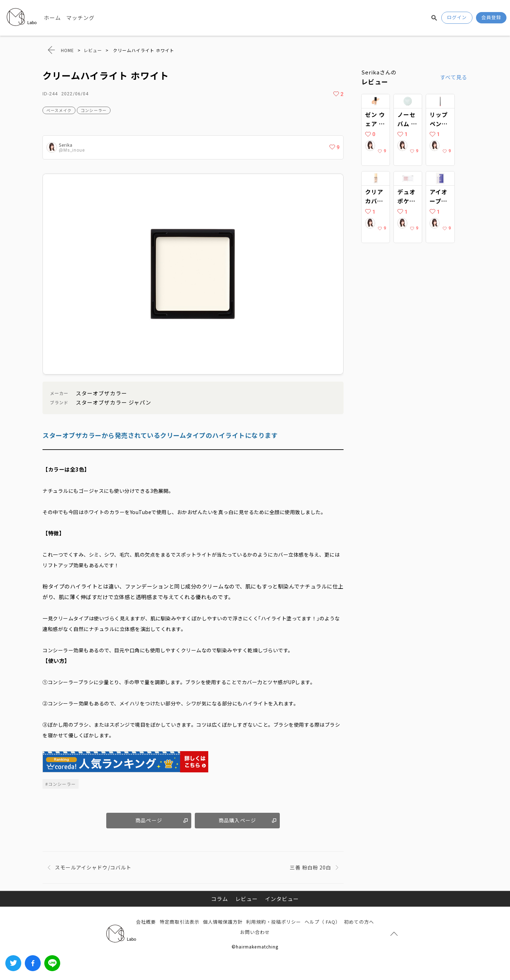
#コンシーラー (61, 784)
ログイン (457, 17)
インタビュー (282, 899)
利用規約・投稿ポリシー (274, 922)
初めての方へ (359, 922)
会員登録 (491, 17)
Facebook (33, 963)
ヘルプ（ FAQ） (322, 922)
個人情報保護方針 (223, 922)
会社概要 (146, 922)
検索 (434, 18)
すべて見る (454, 77)
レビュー (246, 899)
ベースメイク (59, 110)
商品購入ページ (237, 820)
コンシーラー (93, 110)
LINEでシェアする (52, 963)
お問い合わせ (255, 932)
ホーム (52, 18)
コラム (220, 899)
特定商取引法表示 (180, 922)
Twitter (13, 963)
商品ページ (149, 820)
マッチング (80, 18)
